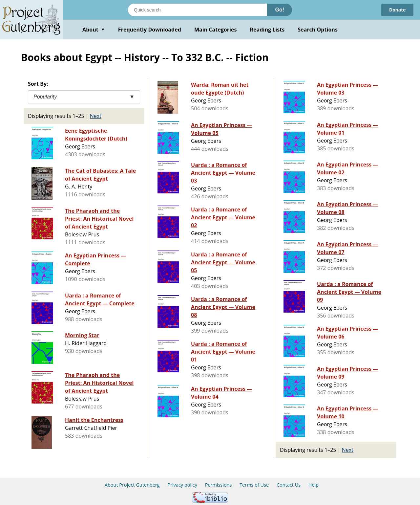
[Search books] (198, 10)
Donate (397, 10)
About (94, 30)
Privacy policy (182, 485)
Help (314, 485)
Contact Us (289, 485)
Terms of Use (254, 485)
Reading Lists (267, 30)
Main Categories (216, 30)
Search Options (318, 30)
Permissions (219, 485)
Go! (280, 10)
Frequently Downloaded (150, 30)
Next (96, 116)
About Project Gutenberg (132, 485)
